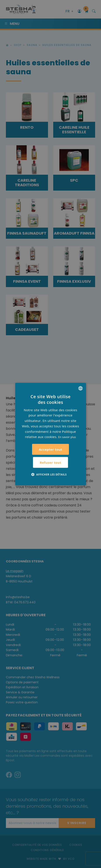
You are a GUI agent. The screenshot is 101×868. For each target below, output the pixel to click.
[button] (51, 474)
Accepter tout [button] (51, 449)
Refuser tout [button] (50, 462)
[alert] (50, 434)
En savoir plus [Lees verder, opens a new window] (67, 437)
